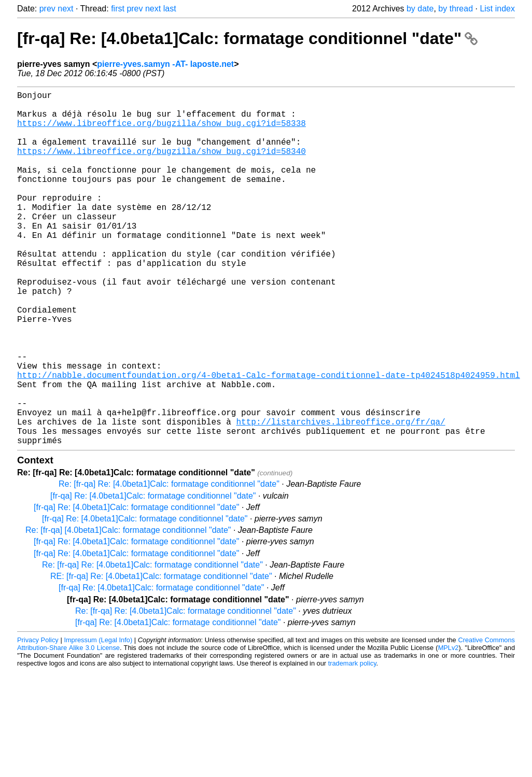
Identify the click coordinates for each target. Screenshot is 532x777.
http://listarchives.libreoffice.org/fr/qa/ (340, 496)
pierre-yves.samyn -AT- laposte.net (165, 64)
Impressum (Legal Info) (98, 719)
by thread (456, 9)
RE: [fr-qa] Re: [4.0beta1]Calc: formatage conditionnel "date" (161, 655)
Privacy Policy (38, 719)
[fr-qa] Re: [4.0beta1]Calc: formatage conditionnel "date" (247, 38)
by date (420, 9)
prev (47, 9)
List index (497, 9)
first (118, 9)
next (65, 9)
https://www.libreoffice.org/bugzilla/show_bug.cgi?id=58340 (162, 165)
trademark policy (352, 742)
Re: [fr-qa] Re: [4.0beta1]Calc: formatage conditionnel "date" (169, 563)
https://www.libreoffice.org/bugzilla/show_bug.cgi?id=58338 (162, 131)
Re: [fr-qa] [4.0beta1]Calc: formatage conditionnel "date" (128, 609)
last (170, 9)
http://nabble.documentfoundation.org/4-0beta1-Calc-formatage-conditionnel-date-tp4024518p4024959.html (269, 439)
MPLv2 (449, 726)
